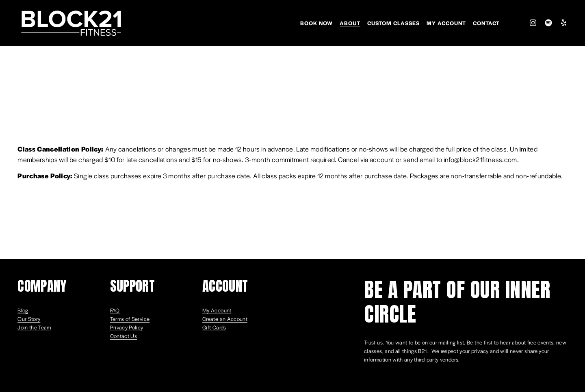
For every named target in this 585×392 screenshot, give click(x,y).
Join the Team (34, 327)
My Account (446, 23)
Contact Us (124, 336)
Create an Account (225, 319)
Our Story (29, 319)
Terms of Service (130, 319)
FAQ (115, 310)
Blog (23, 310)
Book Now (316, 23)
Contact (486, 23)
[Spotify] (548, 23)
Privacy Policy (127, 327)
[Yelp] (563, 23)
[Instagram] (533, 23)
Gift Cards (214, 327)
